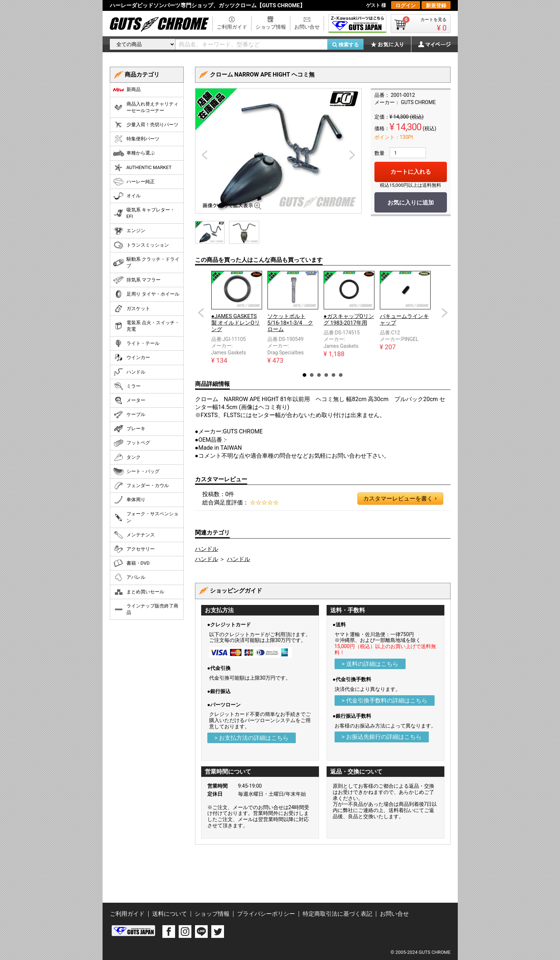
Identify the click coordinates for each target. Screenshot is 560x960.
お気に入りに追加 (411, 203)
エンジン (129, 231)
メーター (129, 400)
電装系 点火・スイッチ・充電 (146, 326)
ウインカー (132, 358)
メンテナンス (134, 535)
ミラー (127, 386)
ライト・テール (136, 343)
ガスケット (132, 309)
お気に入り (391, 44)
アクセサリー (134, 549)
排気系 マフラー (137, 280)
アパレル (129, 577)
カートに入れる (411, 172)
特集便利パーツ (136, 139)
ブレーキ (129, 429)
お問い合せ (307, 27)
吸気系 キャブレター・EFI (144, 213)
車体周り (129, 500)
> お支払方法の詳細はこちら (252, 738)
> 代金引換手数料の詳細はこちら (385, 701)
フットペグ (132, 443)
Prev (201, 313)
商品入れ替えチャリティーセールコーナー (146, 107)
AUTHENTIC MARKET (142, 168)
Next (445, 313)
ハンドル (207, 549)
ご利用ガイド (232, 27)
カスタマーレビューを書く (400, 499)
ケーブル (129, 415)
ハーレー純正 (134, 182)
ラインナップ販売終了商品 (146, 609)
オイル (127, 196)
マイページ (431, 44)
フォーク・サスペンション (146, 517)
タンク (127, 457)
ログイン (406, 5)
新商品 (127, 90)
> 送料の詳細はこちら (370, 664)
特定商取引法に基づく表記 (337, 914)
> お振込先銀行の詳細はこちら (382, 737)
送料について (170, 914)
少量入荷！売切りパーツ (146, 125)
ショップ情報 (271, 27)
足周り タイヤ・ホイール (146, 294)
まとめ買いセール (139, 592)
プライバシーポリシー (266, 914)
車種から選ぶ (134, 153)
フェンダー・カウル (141, 486)
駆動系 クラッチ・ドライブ (146, 262)
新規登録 (436, 5)
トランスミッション (141, 245)
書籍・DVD (131, 563)
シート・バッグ (136, 471)
